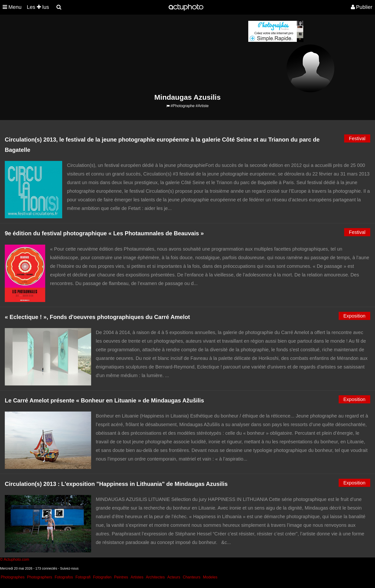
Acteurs (174, 577)
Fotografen (102, 577)
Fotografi (83, 577)
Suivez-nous (69, 568)
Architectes (155, 577)
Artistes (137, 577)
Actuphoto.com (16, 559)
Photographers (40, 577)
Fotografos (64, 577)
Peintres (121, 577)
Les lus (38, 7)
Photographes (13, 577)
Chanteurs (192, 577)
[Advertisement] (159, 54)
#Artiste (202, 106)
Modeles (210, 577)
